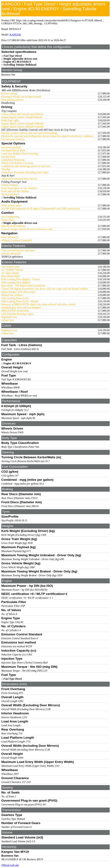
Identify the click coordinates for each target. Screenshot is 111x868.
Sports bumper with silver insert (18, 292)
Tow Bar (6, 169)
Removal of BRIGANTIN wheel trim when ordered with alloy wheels (38, 304)
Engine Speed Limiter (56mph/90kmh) (22, 117)
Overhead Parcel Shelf (13, 150)
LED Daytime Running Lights (17, 314)
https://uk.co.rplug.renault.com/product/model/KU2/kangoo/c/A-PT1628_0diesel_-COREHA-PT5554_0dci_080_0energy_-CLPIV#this (53, 22)
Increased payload (11, 147)
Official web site (10, 865)
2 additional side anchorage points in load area (26, 166)
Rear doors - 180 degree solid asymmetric (23, 286)
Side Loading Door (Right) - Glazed (20, 279)
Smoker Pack (8, 157)
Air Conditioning (10, 217)
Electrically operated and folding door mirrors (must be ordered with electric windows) (47, 136)
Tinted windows (10, 185)
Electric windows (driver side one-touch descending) (29, 133)
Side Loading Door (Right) (16, 282)
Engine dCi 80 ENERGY (17, 62)
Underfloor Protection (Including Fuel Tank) (25, 172)
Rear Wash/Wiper (11, 276)
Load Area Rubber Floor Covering (19, 154)
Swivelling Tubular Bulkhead (20, 65)
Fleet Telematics (10, 237)
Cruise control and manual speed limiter (22, 114)
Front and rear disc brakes (15, 191)
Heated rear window (12, 295)
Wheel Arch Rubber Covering (17, 163)
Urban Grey (8, 320)
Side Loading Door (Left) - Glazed (20, 301)
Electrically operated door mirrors (19, 179)
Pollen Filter (8, 220)
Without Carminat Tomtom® (17, 240)
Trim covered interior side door (18, 250)
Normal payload (10, 194)
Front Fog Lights (10, 120)
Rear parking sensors (12, 100)
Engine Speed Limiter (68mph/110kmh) (22, 127)
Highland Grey (9, 317)
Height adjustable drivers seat (20, 59)
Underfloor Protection (13, 160)
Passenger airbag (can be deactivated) (21, 97)
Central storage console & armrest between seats (27, 229)
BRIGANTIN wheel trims (15, 311)
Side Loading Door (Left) (15, 298)
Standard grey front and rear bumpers (21, 308)
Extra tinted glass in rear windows (19, 188)
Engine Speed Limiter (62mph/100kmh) (22, 123)
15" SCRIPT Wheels (12, 270)
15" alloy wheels (10, 273)
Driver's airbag (9, 93)
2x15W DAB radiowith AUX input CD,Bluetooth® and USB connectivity (41, 209)
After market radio (11, 205)
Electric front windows (13, 226)
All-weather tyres (11, 267)
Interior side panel (11, 254)
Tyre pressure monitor (13, 139)
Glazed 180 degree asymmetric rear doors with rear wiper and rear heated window (45, 289)
